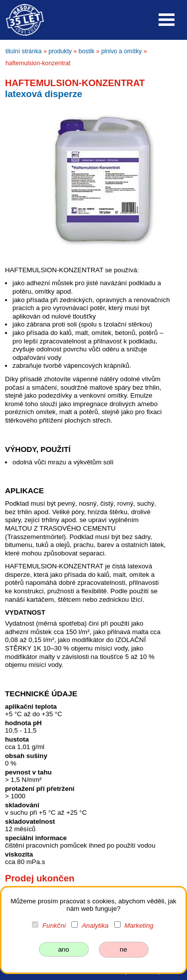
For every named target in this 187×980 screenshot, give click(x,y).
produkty (60, 51)
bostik (87, 51)
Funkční (54, 926)
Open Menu (167, 20)
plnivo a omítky (121, 51)
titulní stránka (24, 51)
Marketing (139, 926)
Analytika (95, 926)
